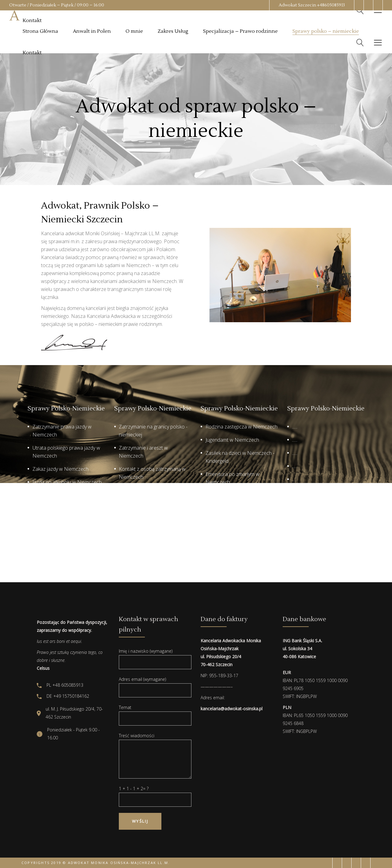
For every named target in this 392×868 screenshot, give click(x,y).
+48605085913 (331, 5)
